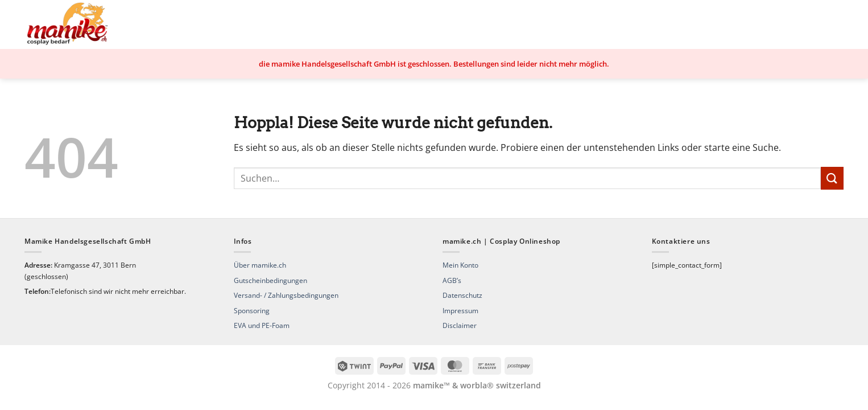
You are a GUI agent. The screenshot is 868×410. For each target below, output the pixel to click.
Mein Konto (460, 265)
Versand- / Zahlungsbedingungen (286, 295)
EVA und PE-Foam (262, 325)
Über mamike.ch (260, 265)
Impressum (460, 311)
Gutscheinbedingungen (270, 280)
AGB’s (452, 280)
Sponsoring (252, 311)
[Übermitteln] (832, 178)
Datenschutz (462, 295)
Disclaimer (460, 325)
